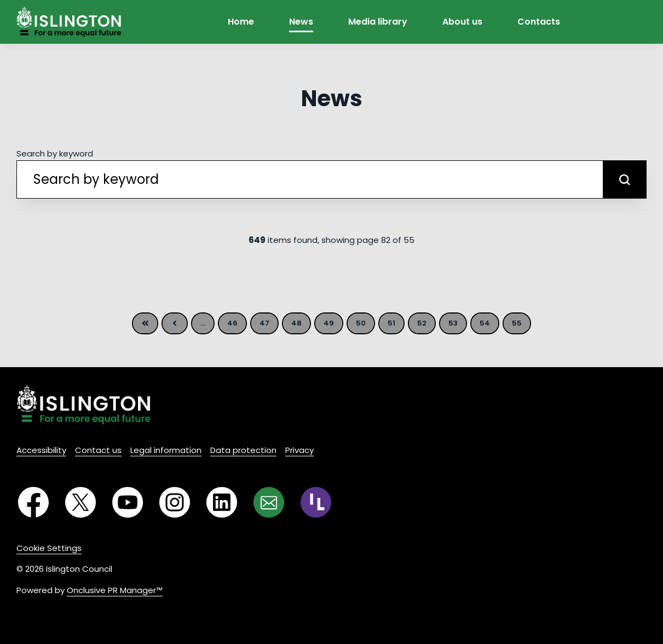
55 (517, 323)
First (145, 323)
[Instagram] (175, 502)
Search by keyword (55, 153)
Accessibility (41, 450)
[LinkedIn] (222, 502)
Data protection (243, 450)
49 (329, 323)
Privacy (299, 450)
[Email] (269, 502)
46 (232, 323)
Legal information (166, 450)
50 (361, 323)
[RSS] (316, 502)
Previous (175, 323)
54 (485, 323)
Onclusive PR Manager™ (115, 590)
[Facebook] (33, 502)
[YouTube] (128, 502)
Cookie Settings (49, 548)
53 (453, 323)
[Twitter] (80, 502)
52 (422, 323)
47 (264, 323)
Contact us (98, 450)
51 (391, 323)
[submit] (625, 179)
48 (296, 323)
